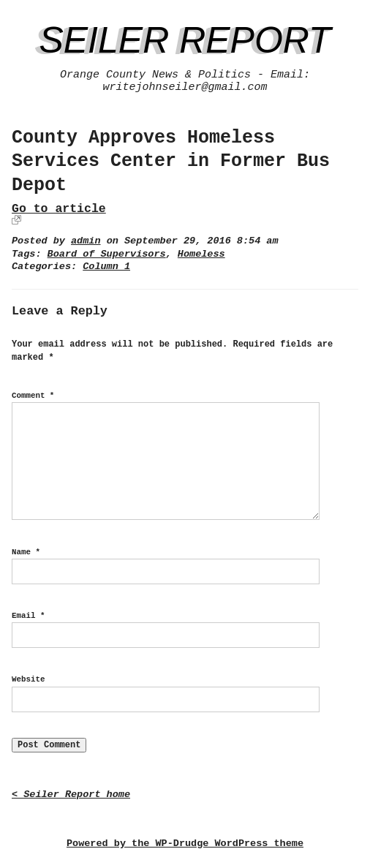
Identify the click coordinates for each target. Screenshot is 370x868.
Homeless (201, 254)
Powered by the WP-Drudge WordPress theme (185, 844)
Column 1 (106, 267)
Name (26, 552)
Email (28, 616)
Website (28, 679)
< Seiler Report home (71, 795)
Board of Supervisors (107, 254)
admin (86, 241)
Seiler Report (185, 40)
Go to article (59, 209)
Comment (33, 396)
